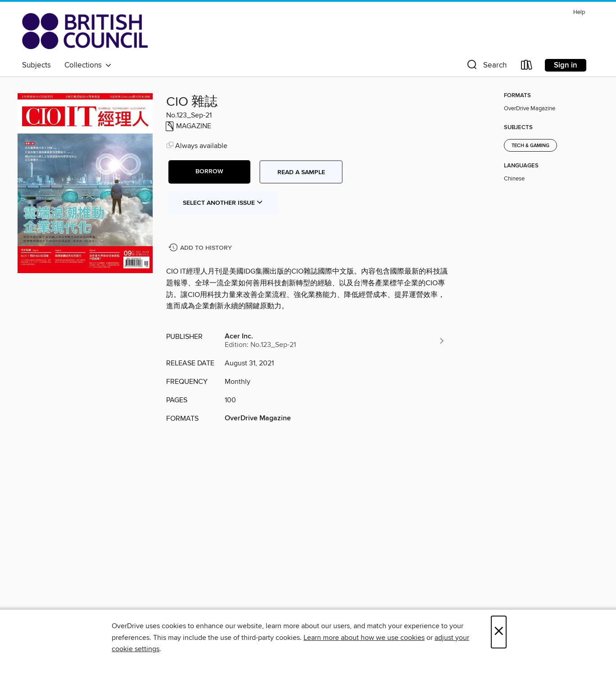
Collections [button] (88, 65)
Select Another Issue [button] (223, 203)
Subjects (36, 65)
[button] (486, 67)
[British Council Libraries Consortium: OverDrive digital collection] (85, 31)
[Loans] (527, 67)
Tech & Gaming (530, 146)
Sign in (566, 65)
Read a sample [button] (301, 172)
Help (579, 12)
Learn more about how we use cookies (364, 638)
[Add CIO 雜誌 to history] (201, 248)
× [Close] (499, 632)
